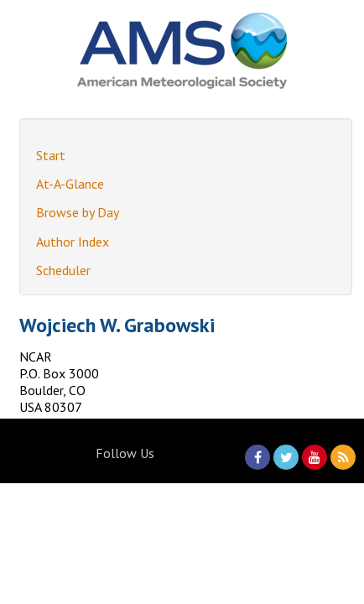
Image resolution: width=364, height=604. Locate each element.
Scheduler (63, 270)
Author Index (73, 242)
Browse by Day (78, 212)
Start (51, 155)
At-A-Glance (70, 184)
